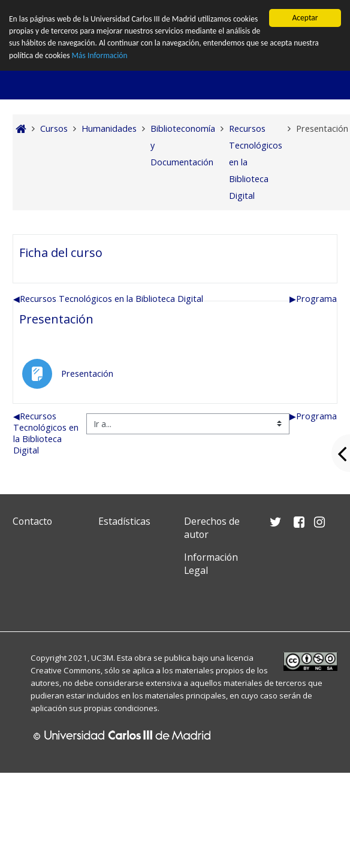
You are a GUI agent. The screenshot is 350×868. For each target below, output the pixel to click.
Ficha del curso (61, 252)
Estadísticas (124, 521)
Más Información (100, 55)
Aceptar (305, 18)
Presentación (56, 319)
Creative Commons (66, 670)
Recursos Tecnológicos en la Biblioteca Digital (108, 299)
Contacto (32, 521)
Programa (313, 299)
